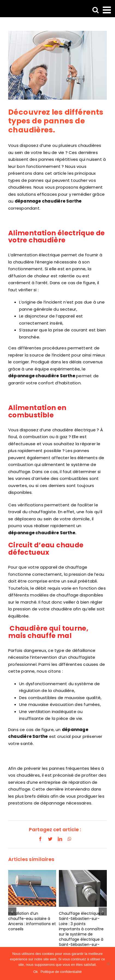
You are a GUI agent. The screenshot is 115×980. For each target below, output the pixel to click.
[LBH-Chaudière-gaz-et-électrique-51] (57, 65)
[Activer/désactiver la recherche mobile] (96, 10)
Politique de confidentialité (61, 972)
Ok (36, 972)
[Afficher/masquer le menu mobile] (108, 10)
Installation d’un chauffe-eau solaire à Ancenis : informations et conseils (32, 921)
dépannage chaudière (34, 533)
